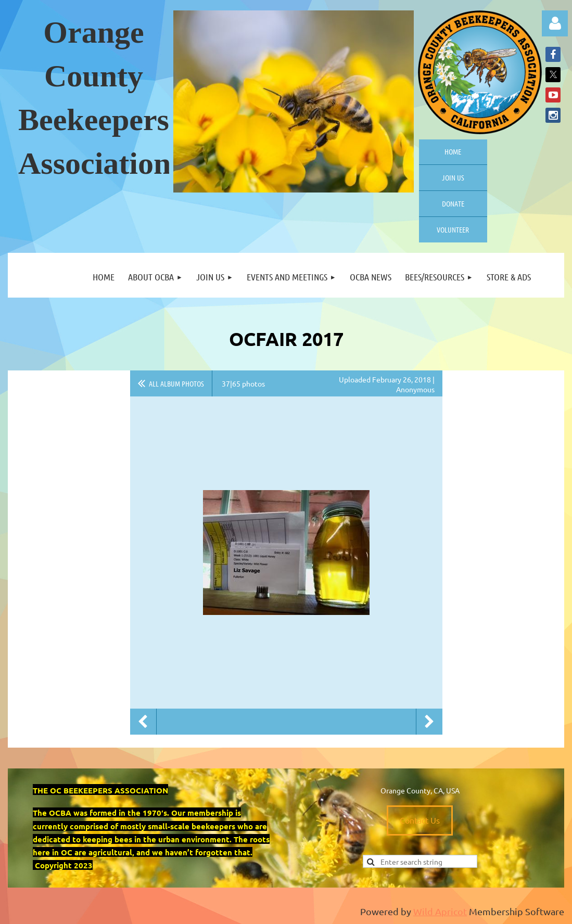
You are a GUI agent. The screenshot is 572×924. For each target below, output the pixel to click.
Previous (143, 722)
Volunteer (453, 229)
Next (429, 722)
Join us (453, 177)
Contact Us (420, 820)
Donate (453, 203)
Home (453, 151)
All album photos (176, 383)
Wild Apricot (440, 911)
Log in (555, 23)
